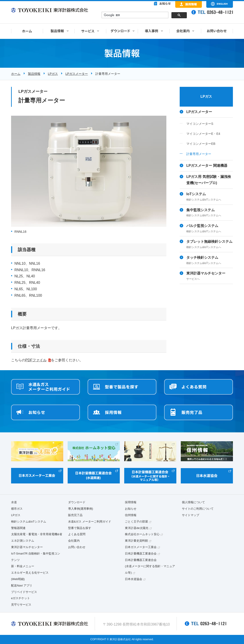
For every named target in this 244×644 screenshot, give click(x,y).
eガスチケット (21, 598)
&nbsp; (144, 16)
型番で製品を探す (80, 528)
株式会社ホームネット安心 (142, 534)
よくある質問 (77, 534)
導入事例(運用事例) (81, 509)
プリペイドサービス (24, 592)
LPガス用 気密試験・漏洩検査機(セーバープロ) (209, 180)
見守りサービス (21, 605)
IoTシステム (210, 197)
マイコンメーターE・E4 (203, 134)
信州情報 (131, 515)
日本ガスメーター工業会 (141, 547)
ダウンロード (77, 502)
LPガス (53, 74)
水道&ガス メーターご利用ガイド (90, 522)
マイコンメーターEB (201, 144)
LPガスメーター (77, 74)
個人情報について (193, 502)
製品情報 (34, 74)
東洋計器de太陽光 (137, 528)
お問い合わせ (77, 547)
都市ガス (17, 509)
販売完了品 (75, 515)
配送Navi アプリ (22, 585)
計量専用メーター (199, 154)
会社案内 (74, 541)
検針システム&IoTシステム (29, 522)
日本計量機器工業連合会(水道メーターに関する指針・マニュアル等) (150, 566)
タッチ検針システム (210, 261)
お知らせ (131, 509)
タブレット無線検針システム (210, 245)
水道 (14, 502)
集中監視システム (210, 213)
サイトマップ (191, 515)
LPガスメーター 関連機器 (207, 166)
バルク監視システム (210, 229)
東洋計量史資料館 (136, 541)
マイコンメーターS (200, 124)
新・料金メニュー (23, 566)
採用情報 (131, 502)
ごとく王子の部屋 (136, 522)
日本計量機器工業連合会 (141, 554)
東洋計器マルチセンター (210, 276)
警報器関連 (18, 528)
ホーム (16, 74)
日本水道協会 (134, 579)
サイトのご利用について (198, 509)
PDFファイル (36, 360)
